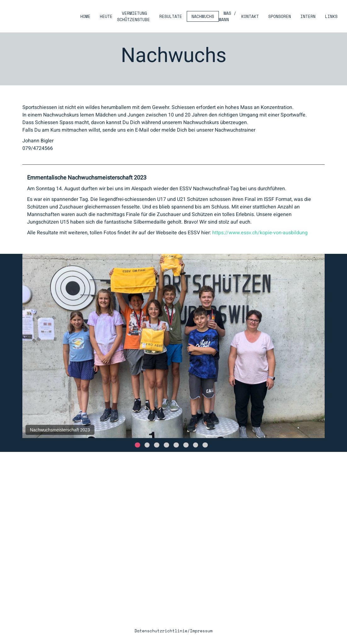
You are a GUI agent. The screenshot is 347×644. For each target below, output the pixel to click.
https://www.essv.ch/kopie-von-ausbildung (260, 233)
